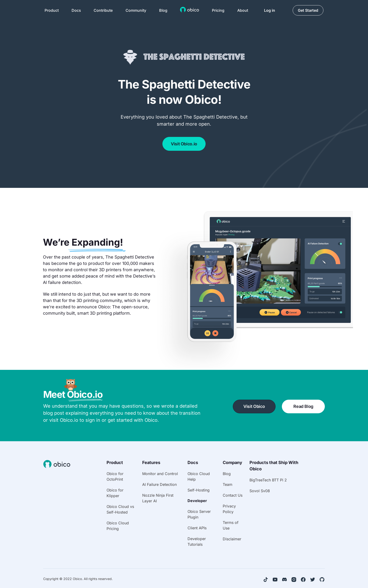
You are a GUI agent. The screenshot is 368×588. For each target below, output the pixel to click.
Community (136, 10)
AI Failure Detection (159, 484)
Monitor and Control (160, 474)
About (243, 10)
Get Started (308, 10)
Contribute (103, 10)
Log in (270, 10)
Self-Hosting (199, 490)
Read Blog (303, 406)
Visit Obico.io (184, 144)
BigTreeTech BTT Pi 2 (268, 480)
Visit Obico (254, 406)
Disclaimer (232, 539)
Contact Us (233, 495)
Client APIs (197, 528)
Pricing (218, 10)
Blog (163, 10)
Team (228, 484)
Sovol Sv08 (260, 491)
